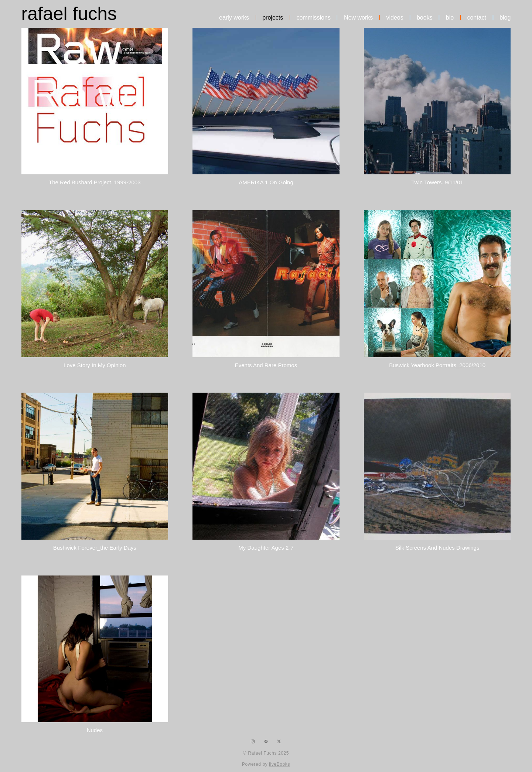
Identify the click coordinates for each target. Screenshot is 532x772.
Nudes (95, 730)
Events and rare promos (266, 365)
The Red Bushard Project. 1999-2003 (95, 182)
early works (234, 18)
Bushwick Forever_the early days (95, 548)
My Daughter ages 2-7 (266, 548)
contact (477, 18)
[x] (279, 742)
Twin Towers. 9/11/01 (437, 182)
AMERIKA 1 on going (266, 182)
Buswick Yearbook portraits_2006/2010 (437, 365)
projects (273, 18)
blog (505, 18)
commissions (313, 18)
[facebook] (266, 742)
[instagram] (253, 742)
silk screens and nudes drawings (437, 548)
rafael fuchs (69, 14)
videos (395, 18)
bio (450, 18)
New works (358, 18)
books (425, 18)
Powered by (266, 764)
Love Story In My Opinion (95, 365)
